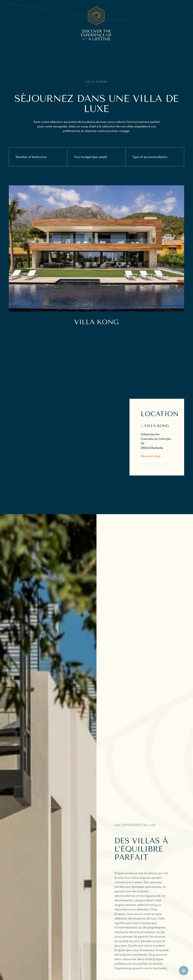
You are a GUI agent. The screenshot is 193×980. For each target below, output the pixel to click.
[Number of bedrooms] (38, 157)
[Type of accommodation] (155, 157)
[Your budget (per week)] (96, 157)
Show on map (151, 456)
